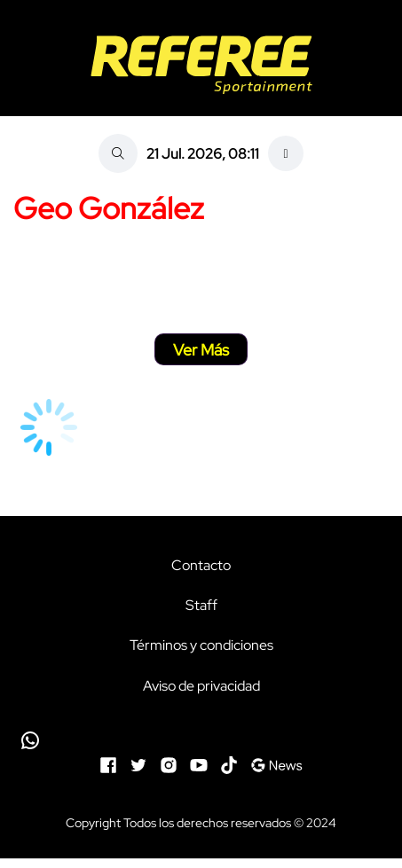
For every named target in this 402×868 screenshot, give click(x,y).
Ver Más (201, 350)
